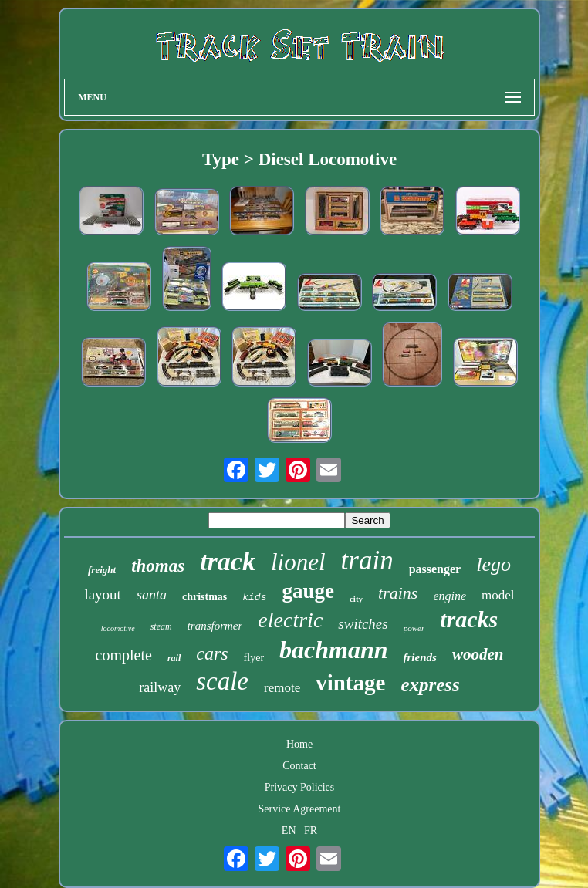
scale (222, 681)
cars (212, 653)
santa (152, 595)
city (356, 599)
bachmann (333, 650)
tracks (469, 619)
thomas (158, 566)
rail (174, 658)
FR (311, 831)
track (228, 561)
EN (289, 831)
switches (363, 624)
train (367, 560)
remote (282, 688)
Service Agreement (300, 809)
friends (420, 657)
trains (398, 593)
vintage (350, 683)
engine (449, 596)
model (498, 595)
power (414, 628)
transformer (215, 626)
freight (102, 570)
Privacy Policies (300, 787)
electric (290, 620)
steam (161, 626)
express (430, 685)
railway (160, 687)
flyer (254, 658)
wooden (478, 654)
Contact (299, 766)
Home (299, 744)
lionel (298, 562)
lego (493, 564)
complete (124, 655)
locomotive (118, 628)
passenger (435, 569)
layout (103, 594)
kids (254, 598)
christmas (204, 597)
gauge (308, 591)
